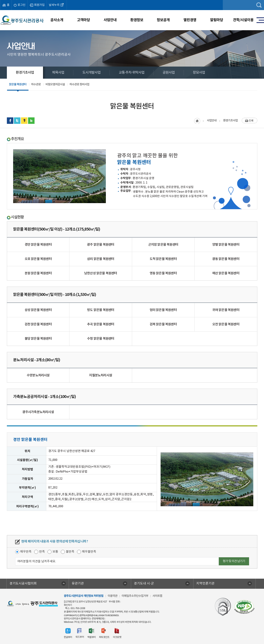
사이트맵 (157, 596)
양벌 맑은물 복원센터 (226, 245)
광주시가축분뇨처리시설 (38, 412)
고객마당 (83, 20)
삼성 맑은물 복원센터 (38, 310)
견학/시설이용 (243, 20)
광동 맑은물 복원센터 (226, 259)
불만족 (70, 552)
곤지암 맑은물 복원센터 (163, 245)
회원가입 (37, 5)
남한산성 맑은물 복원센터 (101, 273)
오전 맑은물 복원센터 (226, 324)
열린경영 (190, 20)
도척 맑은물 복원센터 (163, 259)
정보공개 (163, 20)
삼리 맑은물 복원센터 (101, 259)
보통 (55, 552)
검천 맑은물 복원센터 (38, 324)
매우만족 (26, 552)
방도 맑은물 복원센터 (101, 310)
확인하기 (68, 605)
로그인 (20, 5)
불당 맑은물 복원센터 (38, 339)
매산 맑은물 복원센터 (226, 273)
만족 (42, 552)
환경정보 (137, 20)
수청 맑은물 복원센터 (101, 339)
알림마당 (217, 20)
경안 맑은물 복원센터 (38, 245)
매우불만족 (89, 552)
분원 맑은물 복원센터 (38, 273)
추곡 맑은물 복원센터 (101, 324)
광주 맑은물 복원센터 (101, 245)
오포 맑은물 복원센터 (38, 259)
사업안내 (110, 20)
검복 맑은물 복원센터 (163, 324)
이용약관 (113, 596)
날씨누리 (57, 5)
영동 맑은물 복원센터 (163, 273)
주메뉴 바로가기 (132, 0)
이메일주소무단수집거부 (135, 596)
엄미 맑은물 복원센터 (163, 310)
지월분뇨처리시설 (101, 375)
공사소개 (57, 20)
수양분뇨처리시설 (38, 375)
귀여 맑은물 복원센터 (226, 310)
